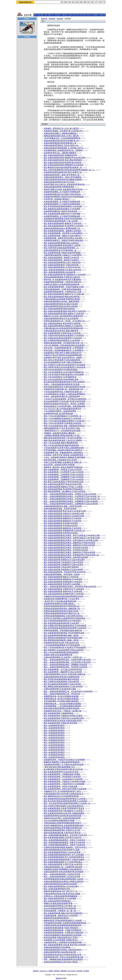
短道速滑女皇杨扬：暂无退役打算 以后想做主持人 (64, 131)
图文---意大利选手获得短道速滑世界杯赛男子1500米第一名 (67, 803)
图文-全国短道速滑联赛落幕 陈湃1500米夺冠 (61, 243)
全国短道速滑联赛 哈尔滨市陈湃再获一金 (60, 250)
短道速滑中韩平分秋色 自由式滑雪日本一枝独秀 (63, 358)
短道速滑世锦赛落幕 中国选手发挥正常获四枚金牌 (64, 197)
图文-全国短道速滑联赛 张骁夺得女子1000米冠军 (63, 591)
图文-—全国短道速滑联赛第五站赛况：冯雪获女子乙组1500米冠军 (70, 494)
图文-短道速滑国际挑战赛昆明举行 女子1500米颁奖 (64, 855)
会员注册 (79, 971)
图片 (42, 15)
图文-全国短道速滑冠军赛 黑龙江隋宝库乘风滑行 (63, 160)
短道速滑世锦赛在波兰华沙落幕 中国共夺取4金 (62, 194)
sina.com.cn (25, 2)
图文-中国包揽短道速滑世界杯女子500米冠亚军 (62, 621)
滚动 (39, 15)
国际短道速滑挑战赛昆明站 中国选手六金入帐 (62, 830)
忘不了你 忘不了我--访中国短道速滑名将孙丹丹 (62, 409)
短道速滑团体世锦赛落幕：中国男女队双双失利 (62, 282)
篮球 (70, 15)
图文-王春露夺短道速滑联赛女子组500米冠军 (61, 682)
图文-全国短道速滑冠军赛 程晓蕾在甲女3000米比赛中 (65, 158)
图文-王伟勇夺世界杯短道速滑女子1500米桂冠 (62, 340)
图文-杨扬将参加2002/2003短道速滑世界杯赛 (61, 796)
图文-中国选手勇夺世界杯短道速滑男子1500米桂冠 (64, 336)
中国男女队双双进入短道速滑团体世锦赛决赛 (62, 284)
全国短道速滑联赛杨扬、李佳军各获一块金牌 (62, 574)
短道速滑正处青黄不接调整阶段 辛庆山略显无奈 (63, 869)
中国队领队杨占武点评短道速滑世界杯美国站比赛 (63, 328)
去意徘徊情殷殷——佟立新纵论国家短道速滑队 (62, 706)
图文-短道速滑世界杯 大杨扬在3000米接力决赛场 (63, 716)
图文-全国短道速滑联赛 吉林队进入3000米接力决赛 (64, 514)
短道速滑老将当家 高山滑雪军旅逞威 (58, 414)
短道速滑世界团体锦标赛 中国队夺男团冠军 (61, 928)
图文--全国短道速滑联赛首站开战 (57, 889)
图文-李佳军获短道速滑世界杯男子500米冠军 (61, 623)
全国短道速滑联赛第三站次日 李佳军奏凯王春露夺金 (65, 674)
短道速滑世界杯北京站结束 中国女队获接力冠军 (63, 721)
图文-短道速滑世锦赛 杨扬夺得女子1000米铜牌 (62, 214)
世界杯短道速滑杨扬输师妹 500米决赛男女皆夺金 (63, 616)
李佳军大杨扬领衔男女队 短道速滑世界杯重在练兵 (64, 825)
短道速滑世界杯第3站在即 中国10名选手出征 (61, 643)
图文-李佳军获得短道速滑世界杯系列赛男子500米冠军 (65, 628)
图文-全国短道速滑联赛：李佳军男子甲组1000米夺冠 (65, 572)
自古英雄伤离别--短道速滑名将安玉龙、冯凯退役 (63, 150)
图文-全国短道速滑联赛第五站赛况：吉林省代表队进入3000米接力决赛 (72, 538)
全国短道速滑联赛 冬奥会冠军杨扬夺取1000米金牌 (64, 872)
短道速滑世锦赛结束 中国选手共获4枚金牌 (60, 211)
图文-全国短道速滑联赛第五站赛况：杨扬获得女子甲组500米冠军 (69, 543)
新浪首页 (44, 19)
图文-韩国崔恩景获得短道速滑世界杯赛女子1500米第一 (65, 799)
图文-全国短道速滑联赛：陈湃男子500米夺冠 (61, 258)
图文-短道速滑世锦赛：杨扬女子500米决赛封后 (62, 236)
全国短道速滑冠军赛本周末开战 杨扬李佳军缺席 (63, 180)
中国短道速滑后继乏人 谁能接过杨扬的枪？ (61, 133)
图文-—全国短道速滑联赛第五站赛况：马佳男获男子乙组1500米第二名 (72, 496)
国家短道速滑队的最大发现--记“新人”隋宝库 (61, 136)
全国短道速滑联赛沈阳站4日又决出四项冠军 (61, 319)
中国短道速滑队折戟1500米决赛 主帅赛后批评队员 (64, 794)
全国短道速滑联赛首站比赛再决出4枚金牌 (60, 884)
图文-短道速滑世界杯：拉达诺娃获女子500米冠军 (63, 779)
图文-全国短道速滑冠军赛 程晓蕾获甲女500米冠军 (63, 165)
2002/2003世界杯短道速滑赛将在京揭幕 (59, 821)
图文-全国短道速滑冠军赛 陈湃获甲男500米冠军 (63, 163)
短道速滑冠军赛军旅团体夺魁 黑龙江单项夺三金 (63, 172)
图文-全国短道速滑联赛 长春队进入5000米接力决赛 (64, 516)
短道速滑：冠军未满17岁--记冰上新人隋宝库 (61, 128)
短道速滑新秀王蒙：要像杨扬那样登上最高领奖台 (63, 453)
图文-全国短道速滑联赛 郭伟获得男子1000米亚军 (63, 582)
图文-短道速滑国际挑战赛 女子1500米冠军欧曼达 (63, 862)
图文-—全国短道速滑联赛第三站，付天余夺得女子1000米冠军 (68, 691)
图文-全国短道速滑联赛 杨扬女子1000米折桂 (61, 577)
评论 (77, 15)
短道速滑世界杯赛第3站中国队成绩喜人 (59, 604)
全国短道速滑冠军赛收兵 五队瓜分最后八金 (61, 145)
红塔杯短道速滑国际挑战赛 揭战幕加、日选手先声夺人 (65, 847)
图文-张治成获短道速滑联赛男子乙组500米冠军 (62, 684)
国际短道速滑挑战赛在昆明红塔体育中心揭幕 (62, 850)
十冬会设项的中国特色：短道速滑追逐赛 (60, 411)
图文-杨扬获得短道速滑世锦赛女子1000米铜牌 (62, 209)
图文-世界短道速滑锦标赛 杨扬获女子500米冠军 (63, 223)
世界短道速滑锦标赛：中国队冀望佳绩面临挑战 (62, 289)
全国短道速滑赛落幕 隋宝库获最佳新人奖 (60, 143)
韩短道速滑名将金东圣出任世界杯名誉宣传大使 (62, 955)
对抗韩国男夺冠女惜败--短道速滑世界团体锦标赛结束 (65, 923)
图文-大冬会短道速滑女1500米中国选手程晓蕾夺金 (64, 372)
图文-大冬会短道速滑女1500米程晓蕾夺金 (60, 377)
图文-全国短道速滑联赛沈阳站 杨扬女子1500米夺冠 (64, 314)
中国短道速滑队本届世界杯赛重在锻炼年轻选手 (62, 823)
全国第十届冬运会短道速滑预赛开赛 (58, 655)
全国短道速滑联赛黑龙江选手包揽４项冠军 (61, 962)
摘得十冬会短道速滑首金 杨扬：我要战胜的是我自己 (65, 426)
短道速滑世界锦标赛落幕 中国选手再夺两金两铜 (63, 219)
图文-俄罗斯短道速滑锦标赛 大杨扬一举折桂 (61, 640)
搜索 (85, 2)
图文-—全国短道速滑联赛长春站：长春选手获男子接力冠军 (67, 660)
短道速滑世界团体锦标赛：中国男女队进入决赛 (62, 292)
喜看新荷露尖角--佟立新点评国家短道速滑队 (61, 696)
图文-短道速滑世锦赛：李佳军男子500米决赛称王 (63, 233)
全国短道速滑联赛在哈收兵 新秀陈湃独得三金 (62, 228)
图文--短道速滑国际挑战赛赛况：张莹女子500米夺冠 (64, 840)
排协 (81, 15)
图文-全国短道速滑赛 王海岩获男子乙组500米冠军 (63, 562)
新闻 (66, 2)
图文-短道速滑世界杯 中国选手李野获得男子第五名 (64, 808)
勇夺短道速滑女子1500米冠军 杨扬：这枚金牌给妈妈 (65, 406)
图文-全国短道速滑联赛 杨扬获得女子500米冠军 (63, 518)
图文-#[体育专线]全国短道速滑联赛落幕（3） (62, 248)
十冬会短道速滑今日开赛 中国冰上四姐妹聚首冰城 (64, 448)
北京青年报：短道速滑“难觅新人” (57, 199)
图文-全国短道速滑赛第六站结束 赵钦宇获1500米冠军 (65, 945)
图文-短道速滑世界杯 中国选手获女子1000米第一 (63, 333)
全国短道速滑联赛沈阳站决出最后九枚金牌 (61, 304)
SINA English (71, 971)
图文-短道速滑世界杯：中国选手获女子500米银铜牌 (64, 784)
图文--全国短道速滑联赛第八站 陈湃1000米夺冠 (62, 270)
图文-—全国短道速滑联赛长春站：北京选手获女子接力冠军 (67, 662)
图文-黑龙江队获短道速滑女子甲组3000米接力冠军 (64, 482)
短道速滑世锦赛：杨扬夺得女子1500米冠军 (61, 916)
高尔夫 (89, 15)
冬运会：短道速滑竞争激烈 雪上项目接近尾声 (62, 396)
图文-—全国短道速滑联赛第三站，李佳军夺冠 (62, 694)
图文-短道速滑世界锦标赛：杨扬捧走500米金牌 (62, 231)
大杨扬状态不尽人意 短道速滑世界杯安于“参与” (63, 791)
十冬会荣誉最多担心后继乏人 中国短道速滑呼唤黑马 (65, 394)
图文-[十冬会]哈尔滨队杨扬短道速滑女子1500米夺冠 (64, 421)
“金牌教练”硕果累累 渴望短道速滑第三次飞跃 (62, 435)
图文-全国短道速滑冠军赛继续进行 (57, 901)
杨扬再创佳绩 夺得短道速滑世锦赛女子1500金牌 (63, 921)
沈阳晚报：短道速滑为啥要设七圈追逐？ (60, 433)
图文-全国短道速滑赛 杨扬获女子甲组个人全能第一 (64, 487)
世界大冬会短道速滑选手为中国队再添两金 (61, 370)
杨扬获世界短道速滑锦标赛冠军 (56, 918)
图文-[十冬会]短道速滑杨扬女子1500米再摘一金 (62, 416)
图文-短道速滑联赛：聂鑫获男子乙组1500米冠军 (63, 672)
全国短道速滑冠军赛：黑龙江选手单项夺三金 (62, 175)
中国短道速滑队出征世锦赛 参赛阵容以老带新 (62, 299)
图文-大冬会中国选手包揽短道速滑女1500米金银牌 (64, 375)
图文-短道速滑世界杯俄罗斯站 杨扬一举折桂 (61, 635)
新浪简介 (36, 971)
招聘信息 (57, 971)
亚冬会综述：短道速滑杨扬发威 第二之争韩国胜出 (64, 350)
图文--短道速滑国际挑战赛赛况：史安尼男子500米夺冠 (65, 835)
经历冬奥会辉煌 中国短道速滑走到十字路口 (61, 938)
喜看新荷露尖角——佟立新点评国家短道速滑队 (62, 704)
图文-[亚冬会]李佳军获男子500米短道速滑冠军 (62, 360)
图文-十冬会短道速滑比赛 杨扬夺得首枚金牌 (61, 445)
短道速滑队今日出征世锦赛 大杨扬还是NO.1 (61, 940)
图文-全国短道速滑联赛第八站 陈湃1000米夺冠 (62, 267)
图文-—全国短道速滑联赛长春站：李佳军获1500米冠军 (65, 667)
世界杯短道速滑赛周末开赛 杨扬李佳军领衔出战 (63, 828)
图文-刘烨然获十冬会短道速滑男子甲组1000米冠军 (64, 650)
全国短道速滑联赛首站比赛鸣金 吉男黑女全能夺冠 (64, 881)
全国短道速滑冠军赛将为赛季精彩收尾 (59, 187)
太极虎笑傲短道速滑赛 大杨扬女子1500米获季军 (63, 255)
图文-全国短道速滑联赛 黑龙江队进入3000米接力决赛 (65, 511)
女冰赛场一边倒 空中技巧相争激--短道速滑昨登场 (63, 455)
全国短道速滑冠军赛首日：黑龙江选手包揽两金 (62, 177)
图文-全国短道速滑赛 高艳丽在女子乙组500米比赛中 (64, 560)
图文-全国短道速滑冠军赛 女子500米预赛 (60, 898)
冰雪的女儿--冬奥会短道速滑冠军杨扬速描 (60, 896)
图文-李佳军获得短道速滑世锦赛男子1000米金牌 (63, 206)
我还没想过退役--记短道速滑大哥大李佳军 (60, 460)
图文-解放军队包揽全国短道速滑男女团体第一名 (63, 167)
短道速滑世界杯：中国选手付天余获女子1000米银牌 (64, 760)
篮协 (84, 15)
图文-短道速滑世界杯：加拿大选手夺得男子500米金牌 (65, 789)
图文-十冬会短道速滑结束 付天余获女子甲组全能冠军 (65, 647)
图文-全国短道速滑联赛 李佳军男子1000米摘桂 (62, 584)
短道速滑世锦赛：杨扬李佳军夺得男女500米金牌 (63, 238)
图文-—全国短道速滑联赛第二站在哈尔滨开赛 (62, 874)
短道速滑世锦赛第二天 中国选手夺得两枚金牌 (62, 192)
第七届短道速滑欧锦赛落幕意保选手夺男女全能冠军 (64, 382)
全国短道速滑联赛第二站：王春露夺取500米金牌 (63, 867)
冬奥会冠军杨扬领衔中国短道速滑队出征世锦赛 (62, 935)
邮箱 (81, 2)
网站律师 (64, 971)
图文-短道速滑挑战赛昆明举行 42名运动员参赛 (62, 852)
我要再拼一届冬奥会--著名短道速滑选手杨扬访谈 (63, 467)
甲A (53, 15)
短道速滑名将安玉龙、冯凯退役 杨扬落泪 (60, 153)
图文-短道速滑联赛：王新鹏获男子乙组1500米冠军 (64, 477)
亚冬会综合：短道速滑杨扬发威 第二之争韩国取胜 (64, 348)
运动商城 (95, 15)
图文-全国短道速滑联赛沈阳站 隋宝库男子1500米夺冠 (65, 311)
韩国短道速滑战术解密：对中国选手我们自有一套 (63, 343)
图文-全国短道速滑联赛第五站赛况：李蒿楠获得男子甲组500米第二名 (71, 555)
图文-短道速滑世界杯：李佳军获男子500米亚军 (62, 777)
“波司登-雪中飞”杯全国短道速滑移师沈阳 (60, 601)
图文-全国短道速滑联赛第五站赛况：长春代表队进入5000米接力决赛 (71, 540)
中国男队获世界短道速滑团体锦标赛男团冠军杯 (62, 925)
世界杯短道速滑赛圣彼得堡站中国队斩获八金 (62, 606)
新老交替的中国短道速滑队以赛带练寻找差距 (62, 708)
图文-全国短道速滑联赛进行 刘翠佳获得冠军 (61, 265)
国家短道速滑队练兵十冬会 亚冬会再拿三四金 (62, 428)
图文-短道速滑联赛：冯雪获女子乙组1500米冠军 (63, 470)
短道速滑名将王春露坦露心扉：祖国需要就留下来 (63, 389)
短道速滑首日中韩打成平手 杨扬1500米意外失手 (63, 353)
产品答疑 (86, 971)
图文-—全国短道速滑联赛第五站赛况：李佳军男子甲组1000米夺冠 (70, 587)
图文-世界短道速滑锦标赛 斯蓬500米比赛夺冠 (62, 297)
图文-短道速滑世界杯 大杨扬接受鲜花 (59, 713)
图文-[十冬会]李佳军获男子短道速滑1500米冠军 (62, 423)
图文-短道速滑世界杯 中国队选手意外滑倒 (60, 723)
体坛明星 (60, 19)
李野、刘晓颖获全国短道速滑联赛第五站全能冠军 (63, 959)
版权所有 (59, 978)
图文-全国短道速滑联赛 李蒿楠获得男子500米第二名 (64, 531)
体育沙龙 (102, 15)
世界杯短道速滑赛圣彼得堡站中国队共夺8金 (61, 611)
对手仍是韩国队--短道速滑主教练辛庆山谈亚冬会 (63, 450)
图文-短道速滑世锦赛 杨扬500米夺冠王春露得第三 (63, 913)
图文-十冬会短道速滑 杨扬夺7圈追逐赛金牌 (61, 443)
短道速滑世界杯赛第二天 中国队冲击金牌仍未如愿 (64, 765)
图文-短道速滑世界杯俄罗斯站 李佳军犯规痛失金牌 (64, 633)
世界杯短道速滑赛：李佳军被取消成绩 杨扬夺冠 (63, 630)
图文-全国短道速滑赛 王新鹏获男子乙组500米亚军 (63, 565)
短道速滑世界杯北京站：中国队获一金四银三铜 (62, 711)
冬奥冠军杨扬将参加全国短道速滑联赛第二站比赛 (63, 879)
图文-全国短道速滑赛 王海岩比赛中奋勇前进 (61, 567)
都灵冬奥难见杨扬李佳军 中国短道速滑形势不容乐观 (65, 387)
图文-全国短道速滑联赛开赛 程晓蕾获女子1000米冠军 (65, 275)
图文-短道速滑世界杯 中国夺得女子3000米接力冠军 (64, 718)
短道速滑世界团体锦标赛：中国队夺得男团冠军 (62, 930)
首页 (62, 2)
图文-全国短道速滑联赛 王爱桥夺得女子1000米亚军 (64, 589)
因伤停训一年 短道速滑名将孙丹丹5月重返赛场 (62, 280)
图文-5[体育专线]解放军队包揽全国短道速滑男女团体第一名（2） (70, 170)
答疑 (100, 2)
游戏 (77, 2)
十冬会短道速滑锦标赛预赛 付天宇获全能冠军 (62, 645)
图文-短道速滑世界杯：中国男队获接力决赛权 (62, 774)
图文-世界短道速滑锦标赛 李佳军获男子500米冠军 (63, 226)
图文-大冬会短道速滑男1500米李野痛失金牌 (61, 379)
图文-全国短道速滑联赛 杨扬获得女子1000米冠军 (63, 579)
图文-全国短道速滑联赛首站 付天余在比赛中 (61, 886)
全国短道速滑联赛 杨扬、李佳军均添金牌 (60, 509)
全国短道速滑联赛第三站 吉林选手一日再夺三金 (63, 657)
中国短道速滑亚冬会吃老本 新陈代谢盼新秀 (61, 331)
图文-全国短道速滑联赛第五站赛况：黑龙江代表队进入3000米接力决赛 (72, 535)
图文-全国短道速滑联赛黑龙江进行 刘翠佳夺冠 (62, 263)
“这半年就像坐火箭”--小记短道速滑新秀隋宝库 (62, 138)
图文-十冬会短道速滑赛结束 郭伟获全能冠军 (61, 652)
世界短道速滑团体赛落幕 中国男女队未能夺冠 (62, 277)
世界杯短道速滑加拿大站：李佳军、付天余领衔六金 (64, 321)
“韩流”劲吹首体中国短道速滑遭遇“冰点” (60, 767)
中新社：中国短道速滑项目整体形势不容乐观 (62, 384)
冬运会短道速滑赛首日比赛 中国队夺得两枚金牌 (63, 362)
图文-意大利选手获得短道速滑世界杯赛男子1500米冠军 (65, 801)
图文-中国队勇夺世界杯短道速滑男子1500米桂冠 (63, 338)
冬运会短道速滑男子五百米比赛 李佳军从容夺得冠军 (65, 401)
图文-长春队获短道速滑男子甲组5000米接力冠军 (63, 484)
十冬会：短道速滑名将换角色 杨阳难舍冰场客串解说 (65, 457)
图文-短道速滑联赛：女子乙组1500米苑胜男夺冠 (63, 669)
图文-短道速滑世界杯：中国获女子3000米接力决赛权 (65, 782)
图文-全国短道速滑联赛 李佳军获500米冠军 (61, 523)
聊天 (93, 2)
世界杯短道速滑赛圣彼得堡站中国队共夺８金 (62, 613)
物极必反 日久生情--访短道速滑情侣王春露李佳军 (63, 316)
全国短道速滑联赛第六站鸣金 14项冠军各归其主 (63, 950)
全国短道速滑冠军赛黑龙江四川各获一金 (60, 906)
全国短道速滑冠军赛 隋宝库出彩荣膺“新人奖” (62, 141)
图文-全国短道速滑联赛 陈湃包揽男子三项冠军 (62, 245)
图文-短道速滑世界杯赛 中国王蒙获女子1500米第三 (64, 811)
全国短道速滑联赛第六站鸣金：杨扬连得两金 (62, 301)
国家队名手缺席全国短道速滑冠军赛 (58, 903)
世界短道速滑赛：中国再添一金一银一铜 (60, 911)
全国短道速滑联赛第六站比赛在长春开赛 (60, 952)
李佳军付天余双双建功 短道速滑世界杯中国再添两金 (65, 618)
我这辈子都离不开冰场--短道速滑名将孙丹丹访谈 (63, 189)
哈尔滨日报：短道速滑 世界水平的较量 (59, 465)
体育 (69, 2)
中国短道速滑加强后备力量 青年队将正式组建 (62, 894)
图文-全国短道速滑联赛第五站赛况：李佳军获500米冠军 (66, 548)
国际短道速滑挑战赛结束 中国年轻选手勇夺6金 (62, 833)
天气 (97, 2)
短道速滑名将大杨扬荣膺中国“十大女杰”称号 (61, 599)
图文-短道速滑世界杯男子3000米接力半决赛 (61, 772)
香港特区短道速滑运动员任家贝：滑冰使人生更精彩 (64, 404)
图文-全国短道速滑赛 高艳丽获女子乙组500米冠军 (63, 570)
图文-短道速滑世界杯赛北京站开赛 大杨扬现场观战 (64, 813)
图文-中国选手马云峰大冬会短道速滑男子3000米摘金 (65, 365)
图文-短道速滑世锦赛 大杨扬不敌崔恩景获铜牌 (62, 253)
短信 (89, 2)
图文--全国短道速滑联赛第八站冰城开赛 (60, 272)
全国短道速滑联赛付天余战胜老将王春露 (60, 689)
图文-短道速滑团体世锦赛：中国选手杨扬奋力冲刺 (64, 287)
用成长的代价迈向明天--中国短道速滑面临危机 (62, 818)
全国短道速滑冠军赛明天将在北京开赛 (59, 182)
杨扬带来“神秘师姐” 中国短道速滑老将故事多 (62, 762)
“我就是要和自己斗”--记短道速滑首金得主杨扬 (62, 431)
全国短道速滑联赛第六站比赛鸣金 (57, 947)
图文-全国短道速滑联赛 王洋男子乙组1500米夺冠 (63, 864)
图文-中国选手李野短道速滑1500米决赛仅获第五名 (64, 806)
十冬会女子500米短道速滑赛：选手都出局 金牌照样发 (65, 399)
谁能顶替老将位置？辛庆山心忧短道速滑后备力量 (63, 957)
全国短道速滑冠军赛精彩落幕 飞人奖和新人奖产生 (64, 148)
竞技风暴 (52, 19)
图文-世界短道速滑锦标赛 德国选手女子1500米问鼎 (64, 294)
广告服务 (50, 971)
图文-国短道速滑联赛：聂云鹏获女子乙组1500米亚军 (65, 491)
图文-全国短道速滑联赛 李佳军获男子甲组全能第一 (64, 489)
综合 (74, 15)
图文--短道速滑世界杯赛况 (54, 726)
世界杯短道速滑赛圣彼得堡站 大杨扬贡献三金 (62, 609)
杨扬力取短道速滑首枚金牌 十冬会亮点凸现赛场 (63, 438)
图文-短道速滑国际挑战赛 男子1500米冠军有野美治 (64, 857)
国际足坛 (65, 15)
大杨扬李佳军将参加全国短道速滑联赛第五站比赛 (63, 596)
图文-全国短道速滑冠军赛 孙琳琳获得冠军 (60, 155)
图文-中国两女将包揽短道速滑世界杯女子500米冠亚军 (65, 626)
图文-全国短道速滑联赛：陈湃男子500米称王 (61, 260)
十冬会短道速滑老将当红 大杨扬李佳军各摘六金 (63, 392)
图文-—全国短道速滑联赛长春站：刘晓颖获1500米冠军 (65, 665)
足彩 (46, 15)
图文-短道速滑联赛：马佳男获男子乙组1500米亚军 (64, 472)
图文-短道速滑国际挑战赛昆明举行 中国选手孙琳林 (64, 860)
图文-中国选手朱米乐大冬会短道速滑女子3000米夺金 (65, 367)
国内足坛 (58, 15)
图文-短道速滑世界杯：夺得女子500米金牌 (61, 786)
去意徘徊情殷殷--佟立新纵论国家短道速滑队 (61, 701)
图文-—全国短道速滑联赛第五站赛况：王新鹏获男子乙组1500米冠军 (71, 501)
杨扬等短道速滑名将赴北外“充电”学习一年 (61, 891)
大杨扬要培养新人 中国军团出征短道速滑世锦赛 (63, 942)
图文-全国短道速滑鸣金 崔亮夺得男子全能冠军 (62, 323)
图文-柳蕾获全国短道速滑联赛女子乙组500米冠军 (63, 686)
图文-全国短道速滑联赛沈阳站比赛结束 (59, 309)
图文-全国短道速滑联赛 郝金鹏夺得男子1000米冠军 (64, 594)
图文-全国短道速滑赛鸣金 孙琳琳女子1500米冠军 (63, 326)
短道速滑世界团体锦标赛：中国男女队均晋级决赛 (63, 933)
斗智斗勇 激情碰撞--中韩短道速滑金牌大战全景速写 (64, 345)
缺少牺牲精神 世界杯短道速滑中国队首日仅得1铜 (63, 769)
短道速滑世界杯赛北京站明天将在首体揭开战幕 (62, 816)
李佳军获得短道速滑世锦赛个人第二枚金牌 (61, 221)
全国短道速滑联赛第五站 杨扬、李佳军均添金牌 (63, 506)
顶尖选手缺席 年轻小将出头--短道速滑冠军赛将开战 (64, 184)
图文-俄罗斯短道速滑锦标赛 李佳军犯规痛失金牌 (63, 638)
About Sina (43, 971)
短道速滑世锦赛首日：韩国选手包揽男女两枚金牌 (63, 240)
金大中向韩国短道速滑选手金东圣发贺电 (60, 908)
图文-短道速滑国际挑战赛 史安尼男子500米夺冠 (63, 838)
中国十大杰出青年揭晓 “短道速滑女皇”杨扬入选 (63, 462)
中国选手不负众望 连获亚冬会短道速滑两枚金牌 (63, 355)
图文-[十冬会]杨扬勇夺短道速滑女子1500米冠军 (62, 418)
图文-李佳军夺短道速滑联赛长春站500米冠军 (61, 679)
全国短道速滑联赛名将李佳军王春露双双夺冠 (62, 677)
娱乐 (73, 2)
